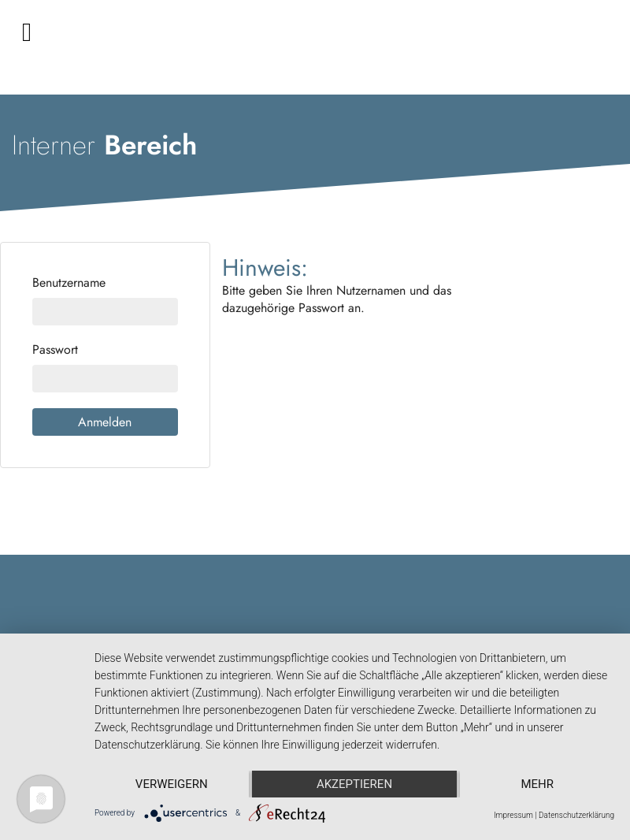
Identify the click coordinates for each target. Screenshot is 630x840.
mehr (537, 784)
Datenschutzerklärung (576, 815)
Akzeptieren (354, 784)
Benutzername (69, 283)
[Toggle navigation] (27, 33)
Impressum (513, 815)
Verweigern (172, 784)
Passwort (55, 350)
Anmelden (105, 422)
